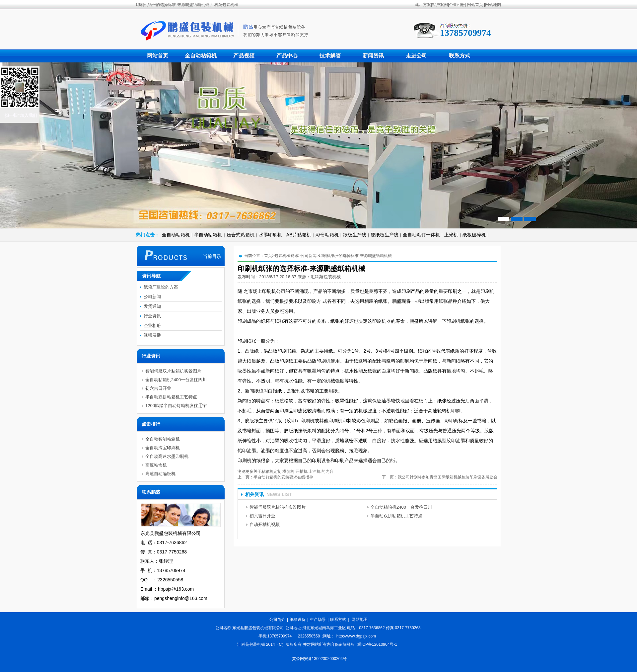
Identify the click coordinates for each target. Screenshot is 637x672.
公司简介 (277, 620)
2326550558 (309, 636)
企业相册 (457, 5)
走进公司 (416, 56)
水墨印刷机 (270, 235)
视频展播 (152, 335)
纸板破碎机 (474, 235)
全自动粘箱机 (201, 56)
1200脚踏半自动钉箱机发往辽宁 (176, 406)
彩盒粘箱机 (327, 235)
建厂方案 (423, 5)
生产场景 (318, 620)
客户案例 (440, 5)
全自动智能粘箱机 (163, 439)
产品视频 (244, 56)
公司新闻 (309, 256)
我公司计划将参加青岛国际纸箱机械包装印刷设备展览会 (448, 477)
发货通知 (152, 306)
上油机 (315, 471)
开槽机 (302, 471)
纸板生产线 (355, 235)
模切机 (288, 471)
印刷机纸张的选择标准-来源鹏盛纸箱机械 (355, 256)
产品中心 (287, 56)
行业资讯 (152, 316)
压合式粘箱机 (241, 235)
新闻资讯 (373, 56)
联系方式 (460, 56)
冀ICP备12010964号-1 (377, 644)
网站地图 (493, 5)
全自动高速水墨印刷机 (167, 456)
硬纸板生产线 (385, 235)
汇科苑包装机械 (326, 277)
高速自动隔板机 (160, 474)
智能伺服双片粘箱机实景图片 (278, 507)
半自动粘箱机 (208, 235)
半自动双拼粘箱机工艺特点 (396, 516)
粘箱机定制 (271, 471)
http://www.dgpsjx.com (356, 636)
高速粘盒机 (156, 465)
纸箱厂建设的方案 (161, 287)
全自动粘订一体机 (421, 235)
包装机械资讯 (286, 256)
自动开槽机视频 (265, 524)
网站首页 (475, 5)
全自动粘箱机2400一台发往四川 (401, 507)
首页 (268, 256)
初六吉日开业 (262, 516)
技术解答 (330, 56)
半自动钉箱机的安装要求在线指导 (283, 477)
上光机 (451, 235)
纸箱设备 (298, 620)
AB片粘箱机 (299, 235)
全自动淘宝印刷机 (163, 448)
